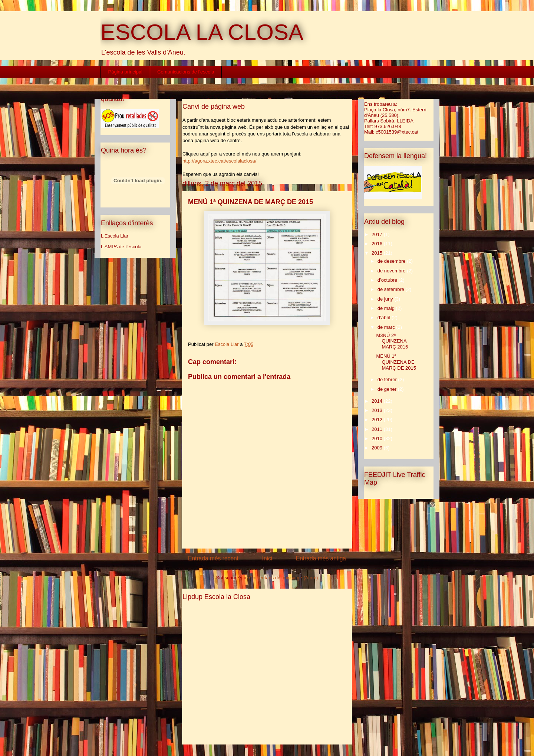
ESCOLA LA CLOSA (202, 32)
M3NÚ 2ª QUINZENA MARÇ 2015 (392, 341)
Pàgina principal (126, 72)
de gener (388, 389)
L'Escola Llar (115, 236)
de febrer (388, 379)
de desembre (392, 261)
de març (387, 327)
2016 (378, 244)
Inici (267, 558)
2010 (378, 438)
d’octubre (388, 280)
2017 (378, 234)
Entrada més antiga (321, 558)
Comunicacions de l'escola (186, 72)
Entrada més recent (213, 558)
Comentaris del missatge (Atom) (284, 578)
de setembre (392, 289)
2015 (378, 253)
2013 (378, 410)
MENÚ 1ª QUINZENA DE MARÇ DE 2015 (396, 362)
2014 (378, 401)
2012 (378, 420)
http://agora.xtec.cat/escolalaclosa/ (219, 161)
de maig (387, 308)
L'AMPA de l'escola (121, 247)
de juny (386, 299)
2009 (378, 448)
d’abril (385, 318)
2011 (378, 429)
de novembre (392, 271)
